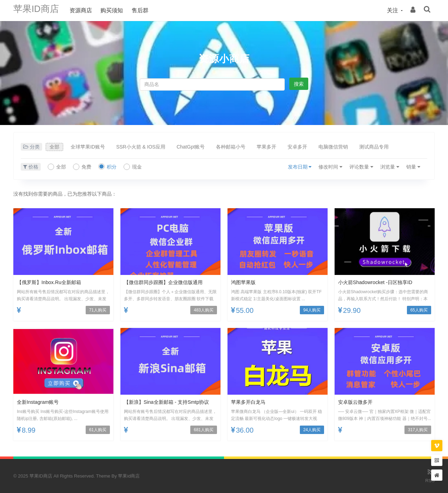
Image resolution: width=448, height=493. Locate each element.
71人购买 (98, 310)
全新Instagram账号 (41, 402)
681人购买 (204, 430)
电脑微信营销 (333, 147)
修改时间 (330, 167)
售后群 (147, 10)
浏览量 (390, 167)
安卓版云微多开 (358, 402)
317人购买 (418, 430)
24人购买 (312, 430)
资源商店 (88, 10)
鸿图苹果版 (245, 282)
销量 (413, 167)
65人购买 (419, 310)
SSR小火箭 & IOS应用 (141, 147)
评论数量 (361, 167)
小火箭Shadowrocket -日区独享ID (380, 282)
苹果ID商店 (40, 10)
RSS (430, 475)
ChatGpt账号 (191, 147)
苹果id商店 (129, 476)
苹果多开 (266, 147)
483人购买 (204, 310)
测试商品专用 (374, 147)
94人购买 (312, 310)
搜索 (299, 84)
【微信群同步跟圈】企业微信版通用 (169, 282)
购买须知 (119, 10)
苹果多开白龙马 (251, 402)
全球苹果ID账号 (88, 147)
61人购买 (98, 430)
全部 (54, 147)
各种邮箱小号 (231, 147)
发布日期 (300, 167)
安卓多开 (297, 147)
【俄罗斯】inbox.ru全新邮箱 (53, 282)
